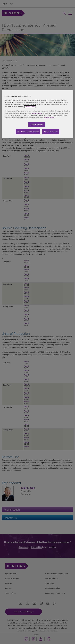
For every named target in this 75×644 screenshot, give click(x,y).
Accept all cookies (51, 132)
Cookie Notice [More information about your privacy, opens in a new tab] (49, 117)
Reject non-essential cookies (28, 132)
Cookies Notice (30, 107)
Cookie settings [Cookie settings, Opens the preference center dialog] (37, 124)
